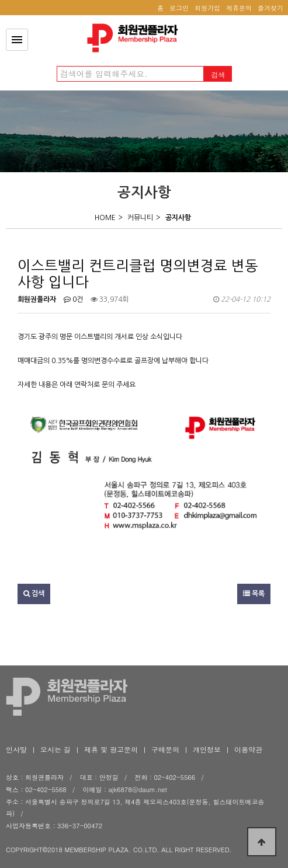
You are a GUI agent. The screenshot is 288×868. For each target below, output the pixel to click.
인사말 (16, 749)
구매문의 (165, 749)
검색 (34, 594)
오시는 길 (55, 749)
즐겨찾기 (270, 8)
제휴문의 (239, 8)
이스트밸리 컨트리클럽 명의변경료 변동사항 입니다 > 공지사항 (136, 38)
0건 (73, 299)
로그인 (179, 8)
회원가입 (207, 8)
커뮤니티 (140, 218)
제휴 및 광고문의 (111, 749)
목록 (254, 594)
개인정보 (207, 749)
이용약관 (248, 749)
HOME (105, 218)
